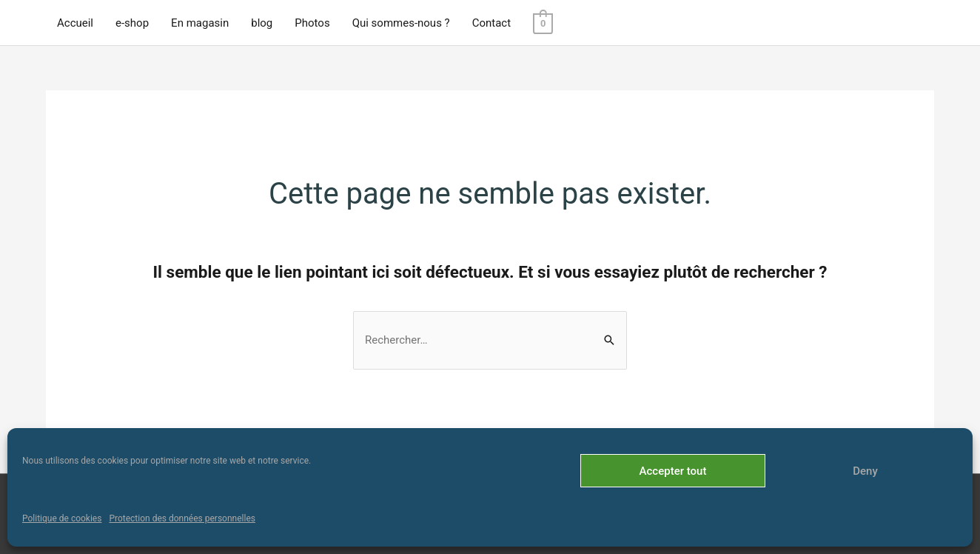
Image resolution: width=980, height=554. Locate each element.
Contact (491, 23)
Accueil (75, 23)
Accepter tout (673, 471)
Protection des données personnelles (182, 518)
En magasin (200, 23)
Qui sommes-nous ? (401, 23)
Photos (312, 23)
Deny (865, 471)
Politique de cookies (62, 518)
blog (262, 23)
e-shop (132, 23)
